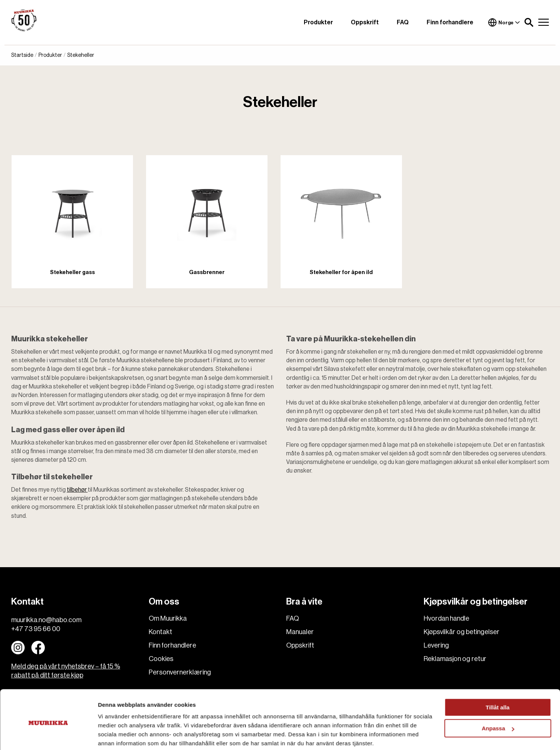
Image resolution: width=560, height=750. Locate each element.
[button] (529, 22)
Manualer (300, 632)
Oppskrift (365, 22)
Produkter (318, 22)
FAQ (403, 22)
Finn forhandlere (450, 22)
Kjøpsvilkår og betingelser (462, 632)
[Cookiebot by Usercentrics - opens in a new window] (48, 735)
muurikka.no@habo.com (46, 620)
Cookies (161, 659)
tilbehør (77, 490)
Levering (436, 645)
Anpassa (498, 700)
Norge (504, 22)
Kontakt (160, 632)
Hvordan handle (446, 618)
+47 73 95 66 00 (36, 629)
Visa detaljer (115, 735)
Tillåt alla (498, 679)
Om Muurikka (168, 618)
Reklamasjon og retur (455, 659)
